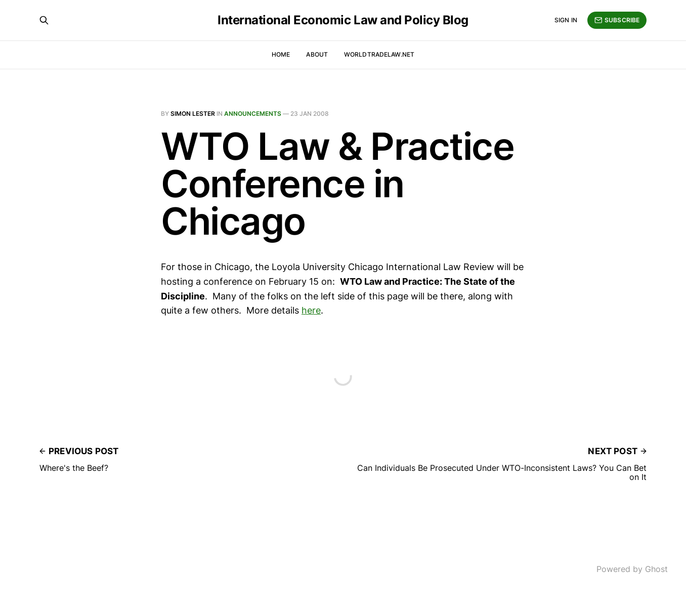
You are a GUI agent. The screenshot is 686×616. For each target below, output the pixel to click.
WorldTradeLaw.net (379, 54)
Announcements (253, 114)
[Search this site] (44, 20)
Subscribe (617, 20)
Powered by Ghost (632, 569)
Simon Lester (193, 114)
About (317, 54)
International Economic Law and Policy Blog (343, 20)
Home (281, 54)
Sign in (566, 20)
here (311, 310)
